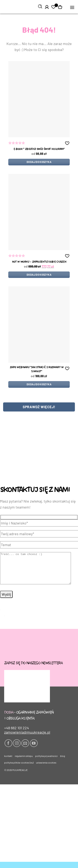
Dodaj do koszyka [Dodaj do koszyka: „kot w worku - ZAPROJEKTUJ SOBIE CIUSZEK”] (39, 275)
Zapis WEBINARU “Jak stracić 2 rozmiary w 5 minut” (37, 369)
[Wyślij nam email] (25, 749)
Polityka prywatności (46, 762)
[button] (72, 7)
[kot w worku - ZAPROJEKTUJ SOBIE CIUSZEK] (39, 212)
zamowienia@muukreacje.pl (27, 738)
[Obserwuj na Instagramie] (17, 749)
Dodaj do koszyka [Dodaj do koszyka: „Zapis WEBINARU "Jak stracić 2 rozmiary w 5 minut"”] (39, 384)
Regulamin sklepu (24, 762)
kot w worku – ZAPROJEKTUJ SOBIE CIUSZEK (39, 262)
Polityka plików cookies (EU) (19, 769)
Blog (63, 762)
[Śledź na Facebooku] (8, 749)
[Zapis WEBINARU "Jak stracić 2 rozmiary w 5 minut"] (39, 324)
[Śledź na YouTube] (34, 749)
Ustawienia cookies (46, 769)
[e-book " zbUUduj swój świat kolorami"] (39, 99)
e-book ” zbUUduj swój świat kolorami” (39, 149)
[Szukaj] (40, 7)
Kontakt (8, 762)
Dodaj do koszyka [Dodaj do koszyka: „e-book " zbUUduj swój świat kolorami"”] (39, 162)
